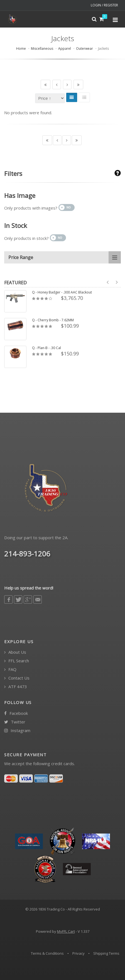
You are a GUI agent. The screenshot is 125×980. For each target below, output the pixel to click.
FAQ (10, 669)
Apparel (65, 48)
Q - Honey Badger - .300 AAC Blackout (62, 292)
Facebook (16, 713)
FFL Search (17, 661)
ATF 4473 (16, 687)
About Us (15, 652)
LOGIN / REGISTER (104, 5)
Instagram (17, 731)
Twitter (15, 722)
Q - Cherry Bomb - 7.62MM (53, 320)
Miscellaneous (42, 48)
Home (21, 48)
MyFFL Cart (66, 931)
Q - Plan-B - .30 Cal (46, 348)
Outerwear (84, 48)
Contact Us (17, 678)
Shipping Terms (106, 953)
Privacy (79, 953)
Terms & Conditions (47, 953)
